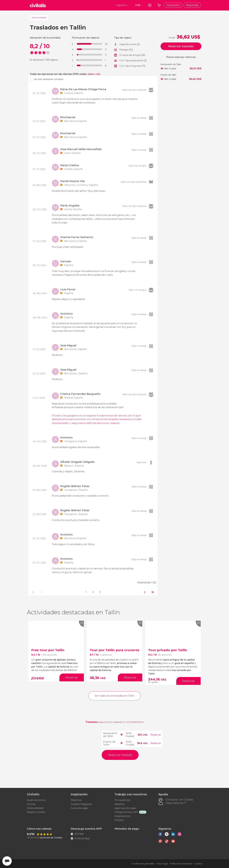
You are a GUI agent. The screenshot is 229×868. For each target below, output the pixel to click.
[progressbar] (89, 44)
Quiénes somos (36, 800)
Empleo (119, 820)
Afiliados (119, 804)
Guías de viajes (79, 808)
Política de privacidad (181, 864)
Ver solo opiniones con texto (49, 79)
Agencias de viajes (125, 808)
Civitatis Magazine (81, 804)
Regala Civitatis (36, 812)
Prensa (31, 804)
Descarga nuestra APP (86, 829)
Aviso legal (162, 864)
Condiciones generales (143, 864)
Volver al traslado (39, 18)
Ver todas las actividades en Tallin (114, 696)
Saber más (94, 74)
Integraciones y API (126, 812)
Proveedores (122, 800)
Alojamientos (122, 816)
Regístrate (192, 5)
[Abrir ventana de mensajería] (7, 861)
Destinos (76, 800)
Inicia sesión (173, 5)
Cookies (198, 864)
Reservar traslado (181, 46)
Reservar (156, 735)
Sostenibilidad (35, 808)
